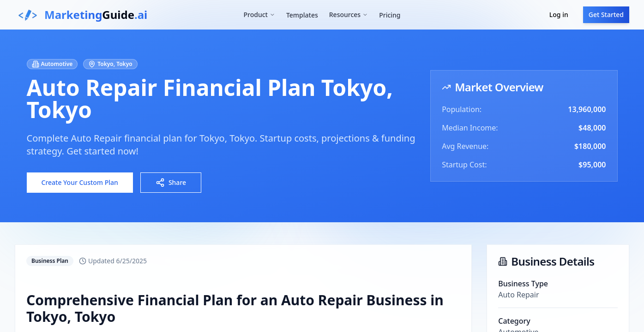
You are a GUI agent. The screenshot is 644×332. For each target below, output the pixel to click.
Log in (559, 15)
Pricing (390, 15)
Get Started (606, 15)
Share (171, 183)
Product (259, 15)
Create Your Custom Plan (80, 182)
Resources (349, 15)
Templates (302, 15)
